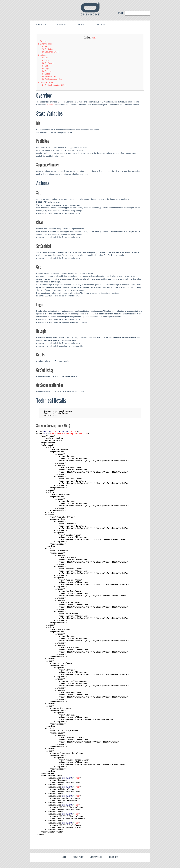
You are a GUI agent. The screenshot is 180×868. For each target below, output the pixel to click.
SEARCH (121, 13)
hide (94, 38)
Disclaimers (114, 857)
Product (50, 105)
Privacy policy (78, 857)
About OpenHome (96, 857)
